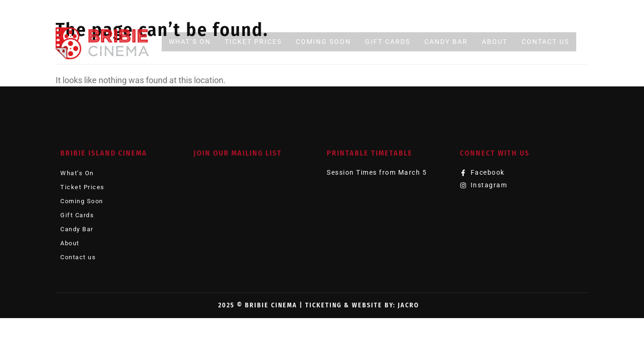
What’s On (190, 42)
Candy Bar (446, 42)
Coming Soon (323, 42)
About (495, 42)
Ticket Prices (253, 42)
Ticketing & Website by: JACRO (362, 305)
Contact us (545, 42)
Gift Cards (388, 42)
